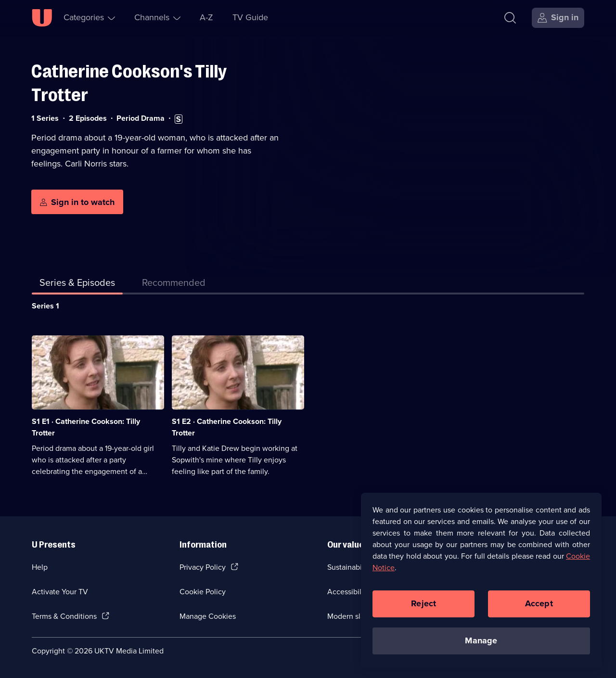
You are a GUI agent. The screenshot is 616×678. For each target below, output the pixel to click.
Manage (481, 646)
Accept (539, 609)
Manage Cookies (208, 616)
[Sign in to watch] (77, 202)
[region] (481, 586)
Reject (423, 609)
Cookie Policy (203, 592)
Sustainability (350, 567)
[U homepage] (42, 18)
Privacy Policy (203, 567)
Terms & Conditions (64, 616)
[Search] (510, 18)
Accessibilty (347, 592)
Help (40, 567)
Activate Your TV (60, 592)
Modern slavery (353, 616)
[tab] (174, 284)
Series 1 (45, 306)
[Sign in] (558, 18)
